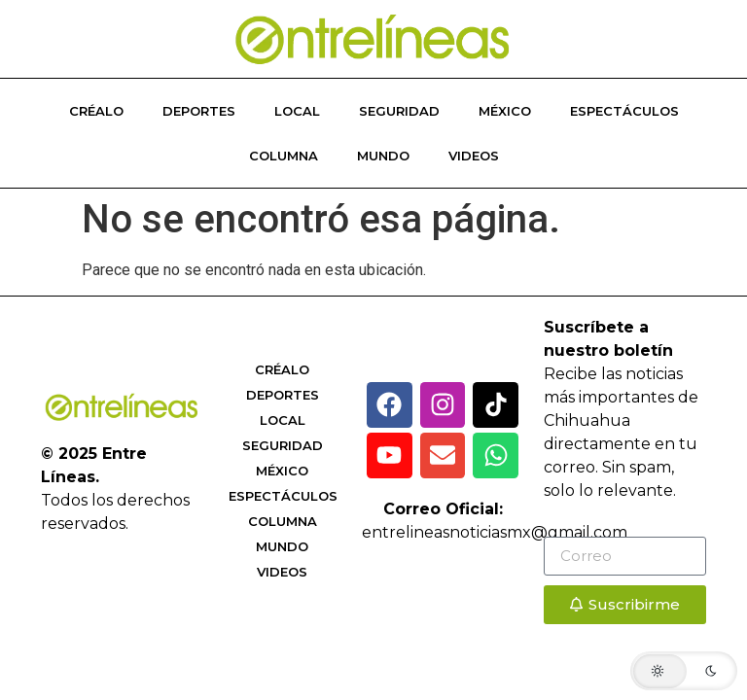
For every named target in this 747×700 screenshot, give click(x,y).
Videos (474, 156)
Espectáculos (624, 111)
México (505, 111)
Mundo (383, 156)
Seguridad (399, 111)
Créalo (96, 111)
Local (297, 111)
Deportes (199, 111)
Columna (284, 156)
